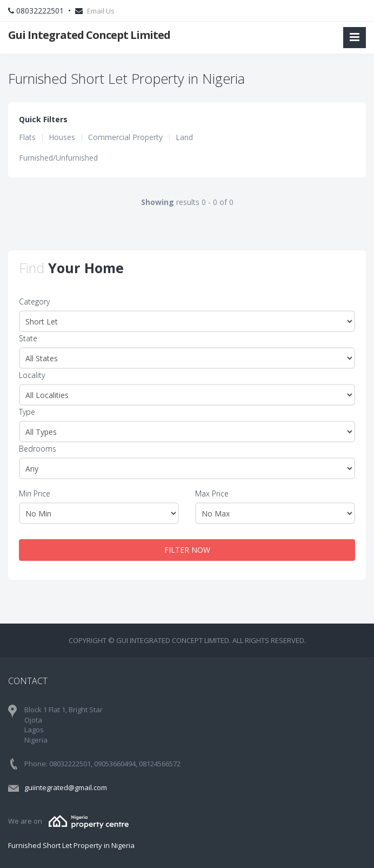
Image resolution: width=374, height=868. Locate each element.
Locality (32, 375)
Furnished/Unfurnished (58, 158)
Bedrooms (38, 449)
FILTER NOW (187, 550)
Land (184, 137)
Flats (27, 137)
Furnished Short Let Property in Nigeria (71, 845)
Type (27, 412)
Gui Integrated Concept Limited (89, 35)
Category (34, 302)
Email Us (101, 11)
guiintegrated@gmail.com (66, 787)
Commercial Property (125, 137)
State (28, 338)
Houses (62, 137)
